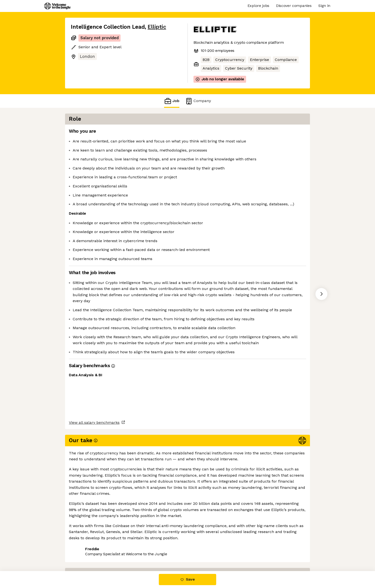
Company (198, 101)
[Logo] (57, 6)
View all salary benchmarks (94, 533)
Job (172, 101)
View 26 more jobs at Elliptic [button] (131, 551)
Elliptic (157, 27)
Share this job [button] (84, 551)
